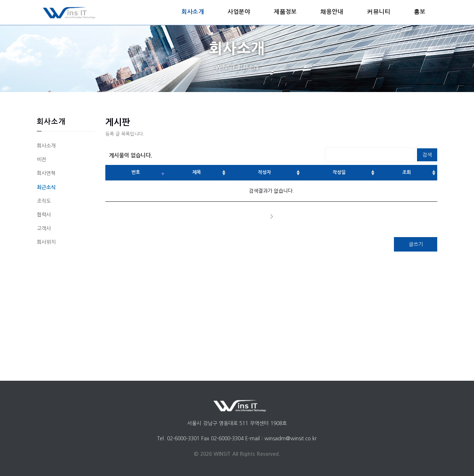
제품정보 (285, 12)
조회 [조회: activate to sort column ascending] (407, 172)
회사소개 (193, 12)
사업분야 (239, 12)
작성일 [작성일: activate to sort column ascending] (339, 172)
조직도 (44, 201)
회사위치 (46, 242)
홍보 (420, 12)
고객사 (44, 228)
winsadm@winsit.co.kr (291, 438)
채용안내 (332, 12)
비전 (41, 160)
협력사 (44, 215)
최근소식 (46, 187)
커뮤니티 (378, 12)
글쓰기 (416, 244)
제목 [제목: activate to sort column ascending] (197, 172)
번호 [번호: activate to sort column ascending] (136, 172)
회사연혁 (46, 173)
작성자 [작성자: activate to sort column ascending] (264, 172)
